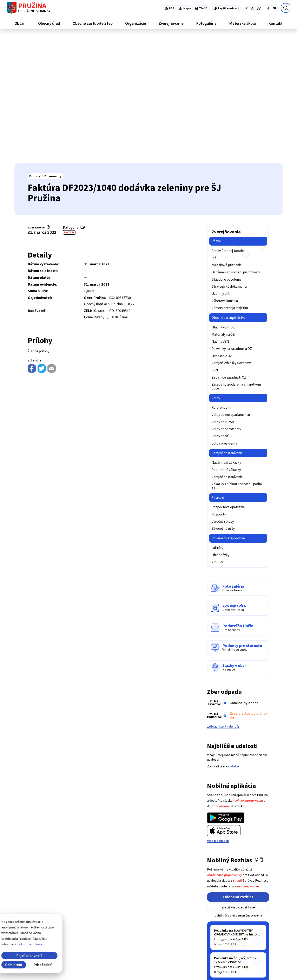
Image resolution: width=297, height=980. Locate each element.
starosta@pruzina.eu (267, 950)
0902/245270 (260, 945)
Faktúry (69, 105)
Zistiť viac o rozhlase (238, 779)
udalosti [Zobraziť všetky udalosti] (235, 639)
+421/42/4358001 (263, 935)
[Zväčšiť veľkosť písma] (259, 8)
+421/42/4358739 (263, 930)
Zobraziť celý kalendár (223, 599)
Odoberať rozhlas (238, 769)
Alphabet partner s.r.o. (68, 969)
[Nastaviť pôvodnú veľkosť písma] (252, 8)
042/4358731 (260, 940)
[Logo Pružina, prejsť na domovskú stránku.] (29, 8)
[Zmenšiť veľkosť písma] (247, 8)
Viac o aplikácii (218, 713)
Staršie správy (221, 858)
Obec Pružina (120, 969)
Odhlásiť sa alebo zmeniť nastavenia (238, 788)
